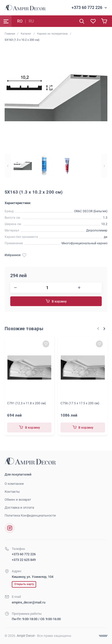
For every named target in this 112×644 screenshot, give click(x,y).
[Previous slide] (8, 166)
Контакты (12, 492)
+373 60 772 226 (87, 8)
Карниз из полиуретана (52, 34)
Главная (10, 34)
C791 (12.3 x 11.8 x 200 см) (27, 403)
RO (20, 21)
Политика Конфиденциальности (30, 515)
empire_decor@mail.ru (29, 602)
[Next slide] (104, 166)
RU (31, 21)
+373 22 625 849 (24, 560)
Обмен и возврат (18, 500)
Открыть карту (24, 584)
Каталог (26, 34)
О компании (14, 484)
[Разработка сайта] (103, 636)
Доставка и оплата (19, 507)
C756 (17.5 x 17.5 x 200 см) (80, 403)
